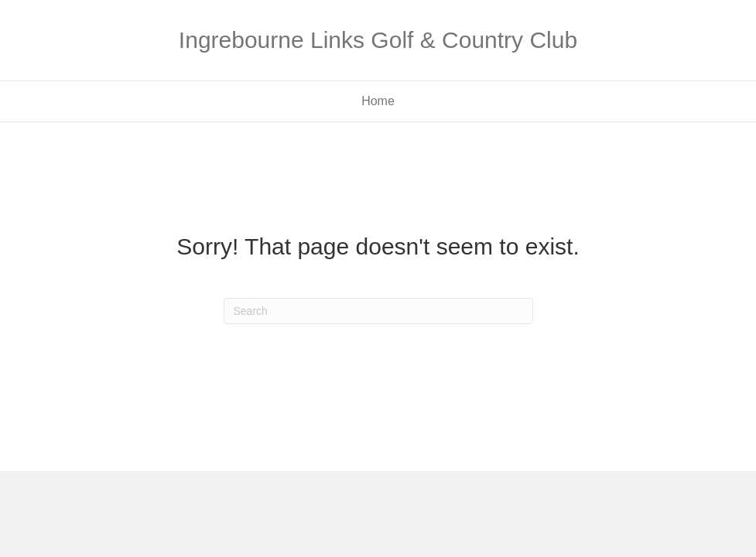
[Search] (378, 311)
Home (378, 101)
